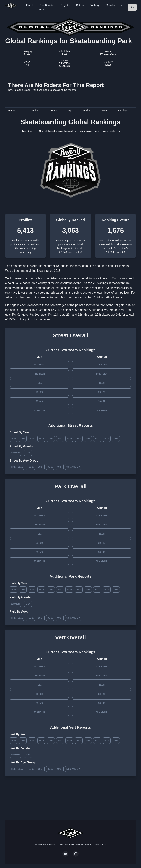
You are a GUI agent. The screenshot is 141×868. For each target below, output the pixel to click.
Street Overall (70, 335)
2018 (88, 439)
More (123, 5)
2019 (79, 439)
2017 (97, 439)
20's (40, 467)
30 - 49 (39, 401)
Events (30, 5)
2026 (13, 439)
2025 (23, 439)
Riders (80, 5)
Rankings (95, 5)
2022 (51, 439)
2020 (69, 439)
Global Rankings (33, 90)
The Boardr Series (46, 7)
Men (28, 453)
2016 (107, 439)
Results (110, 5)
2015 (116, 439)
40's (59, 467)
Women (15, 453)
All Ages (39, 365)
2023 (41, 439)
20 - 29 (39, 392)
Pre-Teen (39, 374)
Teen (39, 383)
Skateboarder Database (53, 266)
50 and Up (39, 410)
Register (65, 5)
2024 (32, 439)
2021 (60, 439)
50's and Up (73, 467)
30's (50, 467)
